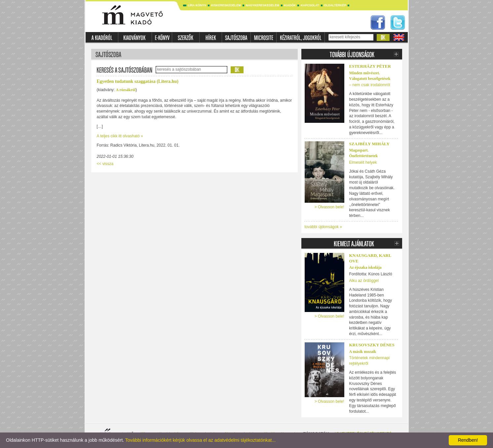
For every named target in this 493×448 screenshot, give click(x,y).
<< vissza (105, 164)
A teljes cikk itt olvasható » (120, 136)
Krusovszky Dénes (372, 345)
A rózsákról (126, 90)
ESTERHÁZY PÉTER (370, 66)
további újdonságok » (323, 227)
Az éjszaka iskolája (365, 267)
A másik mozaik (363, 352)
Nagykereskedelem (263, 5)
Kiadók (290, 5)
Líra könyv (197, 5)
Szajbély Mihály (369, 144)
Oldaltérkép (335, 5)
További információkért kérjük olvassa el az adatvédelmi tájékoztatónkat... (200, 440)
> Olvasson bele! (329, 207)
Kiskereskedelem (226, 5)
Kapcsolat (310, 5)
